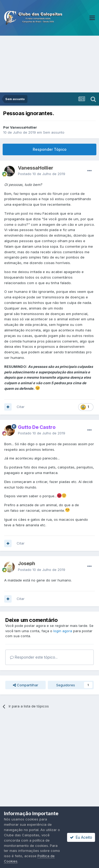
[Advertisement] (49, 64)
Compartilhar (26, 685)
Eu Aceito (81, 837)
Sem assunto (54, 132)
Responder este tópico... (34, 657)
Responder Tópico (50, 149)
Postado (42, 174)
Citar (21, 407)
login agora (63, 631)
